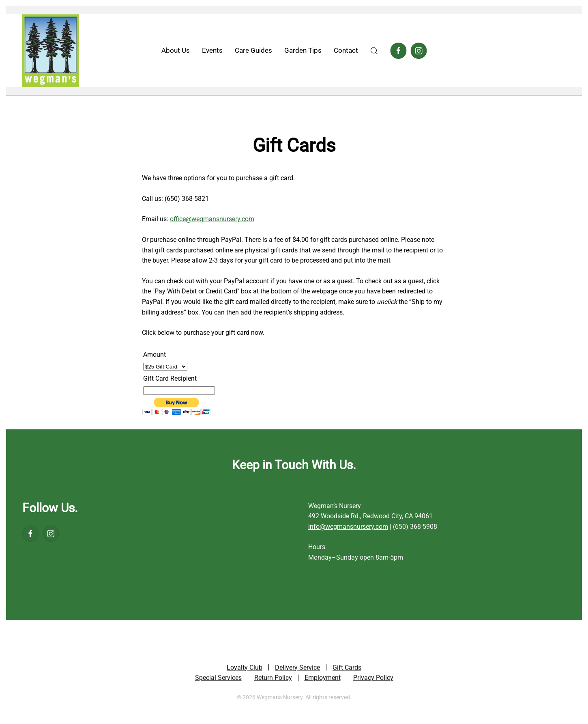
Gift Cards (347, 669)
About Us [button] (176, 50)
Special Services (218, 679)
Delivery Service (297, 669)
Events (212, 50)
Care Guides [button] (253, 50)
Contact (346, 50)
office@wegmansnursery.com (212, 219)
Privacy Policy (373, 679)
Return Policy (273, 679)
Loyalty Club (245, 669)
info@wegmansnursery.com (348, 527)
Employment (323, 679)
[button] (374, 51)
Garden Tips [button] (303, 50)
